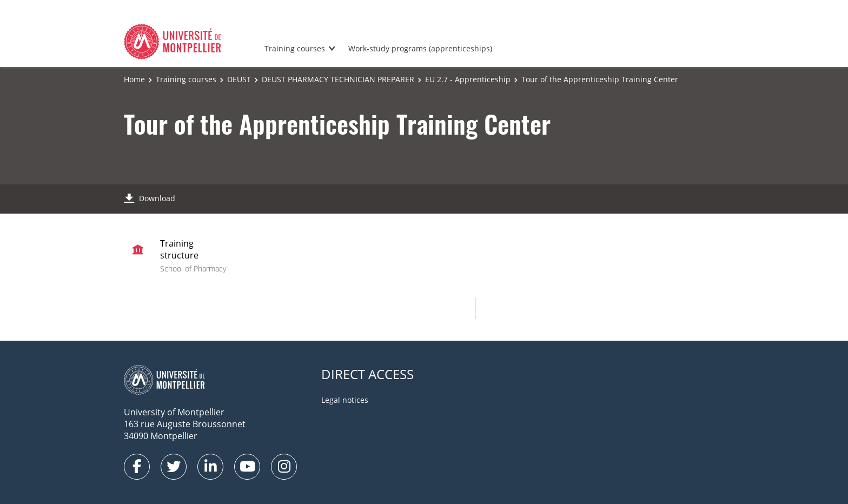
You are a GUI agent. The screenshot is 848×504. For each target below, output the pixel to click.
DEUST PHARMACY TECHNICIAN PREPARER (338, 79)
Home (134, 79)
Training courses (295, 48)
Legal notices (345, 400)
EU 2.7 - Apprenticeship (468, 79)
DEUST (239, 79)
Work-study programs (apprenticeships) (420, 48)
